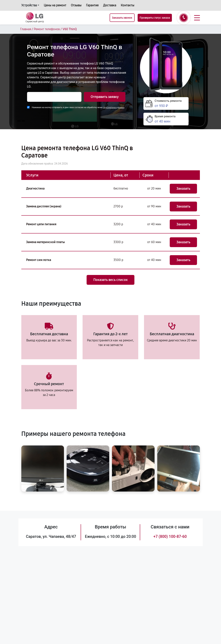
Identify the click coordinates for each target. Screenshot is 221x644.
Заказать (183, 189)
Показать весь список (110, 280)
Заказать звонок (122, 18)
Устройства (29, 5)
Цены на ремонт (55, 5)
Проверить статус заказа (155, 18)
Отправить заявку (105, 97)
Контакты (127, 5)
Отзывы (76, 5)
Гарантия (92, 5)
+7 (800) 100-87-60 (170, 536)
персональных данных (114, 107)
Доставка (110, 5)
